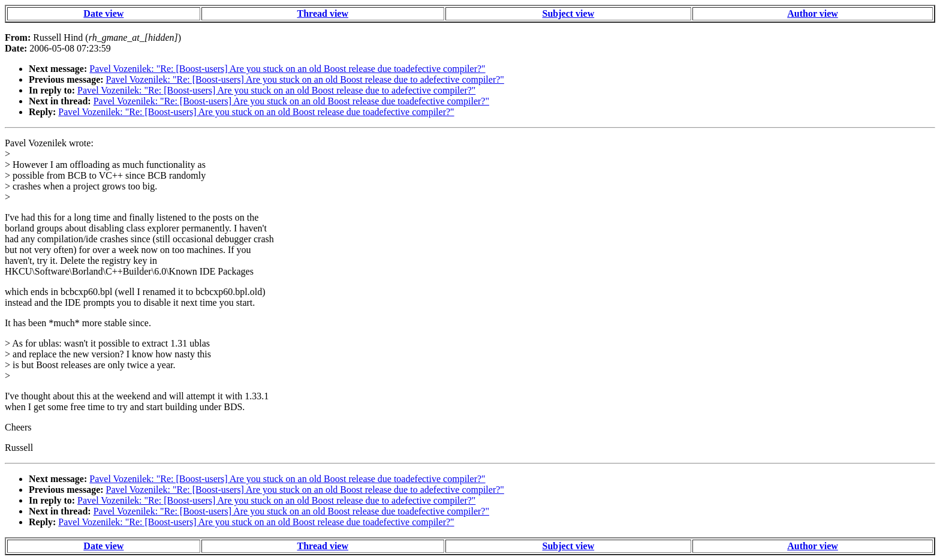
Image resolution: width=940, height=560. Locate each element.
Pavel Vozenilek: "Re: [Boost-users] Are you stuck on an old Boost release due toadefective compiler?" (287, 69)
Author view (813, 13)
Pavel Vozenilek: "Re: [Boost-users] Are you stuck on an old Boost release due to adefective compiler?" (305, 79)
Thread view (323, 13)
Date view (103, 13)
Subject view (569, 13)
